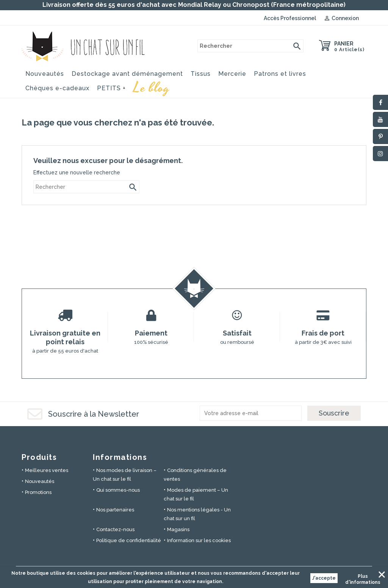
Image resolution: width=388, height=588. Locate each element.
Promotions (38, 492)
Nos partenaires (115, 510)
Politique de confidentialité (129, 540)
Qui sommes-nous (118, 490)
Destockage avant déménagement (127, 74)
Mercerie (232, 74)
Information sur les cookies (199, 540)
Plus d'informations (363, 577)
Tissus (201, 74)
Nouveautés (45, 74)
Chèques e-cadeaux (57, 88)
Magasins (178, 529)
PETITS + (111, 88)
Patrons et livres (280, 74)
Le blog (152, 87)
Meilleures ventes (47, 470)
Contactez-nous (115, 529)
